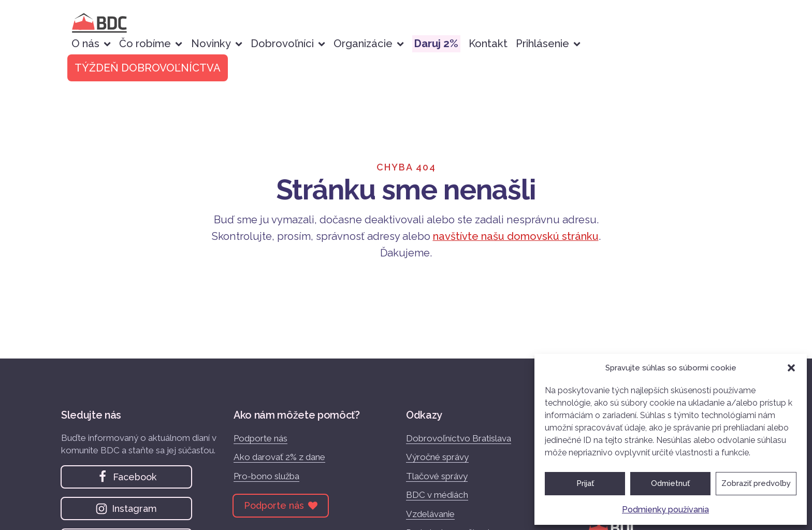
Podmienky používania (665, 510)
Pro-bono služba (266, 476)
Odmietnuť (670, 483)
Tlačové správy (437, 476)
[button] (791, 368)
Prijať (585, 483)
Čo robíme (151, 44)
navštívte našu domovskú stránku (516, 236)
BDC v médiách (437, 495)
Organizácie (369, 44)
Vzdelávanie (430, 514)
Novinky (217, 44)
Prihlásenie (548, 44)
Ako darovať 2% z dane (279, 457)
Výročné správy (437, 457)
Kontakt (488, 44)
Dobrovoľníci (288, 44)
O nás (91, 44)
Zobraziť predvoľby (756, 483)
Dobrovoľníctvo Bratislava (459, 438)
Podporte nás (260, 438)
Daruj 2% (436, 44)
